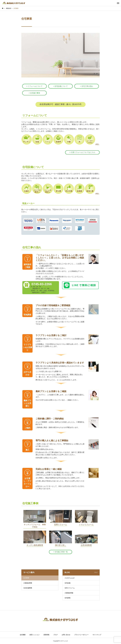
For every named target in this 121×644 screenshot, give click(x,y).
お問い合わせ (66, 635)
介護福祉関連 (69, 593)
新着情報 (46, 635)
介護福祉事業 (28, 583)
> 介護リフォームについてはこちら (82, 152)
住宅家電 (68, 598)
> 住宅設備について (60, 86)
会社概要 (23, 635)
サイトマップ (97, 635)
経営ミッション (35, 635)
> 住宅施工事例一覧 (60, 552)
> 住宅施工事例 (34, 93)
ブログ (56, 635)
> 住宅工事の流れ (87, 86)
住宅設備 (68, 583)
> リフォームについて (34, 86)
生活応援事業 (28, 588)
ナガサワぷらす (70, 578)
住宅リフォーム (70, 588)
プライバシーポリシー (81, 635)
